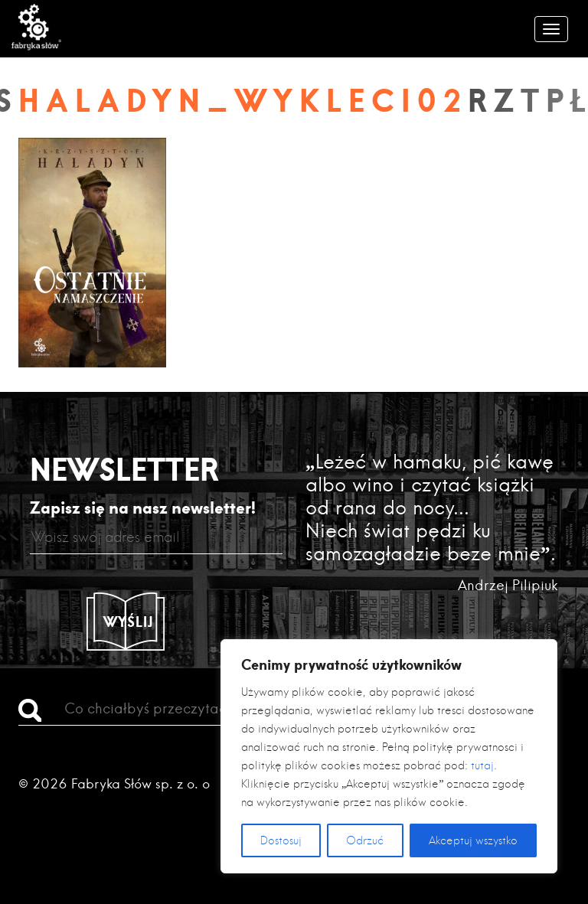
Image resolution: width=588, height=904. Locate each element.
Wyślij (129, 622)
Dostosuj (281, 840)
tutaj (482, 765)
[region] (389, 756)
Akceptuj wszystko (473, 840)
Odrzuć (365, 840)
